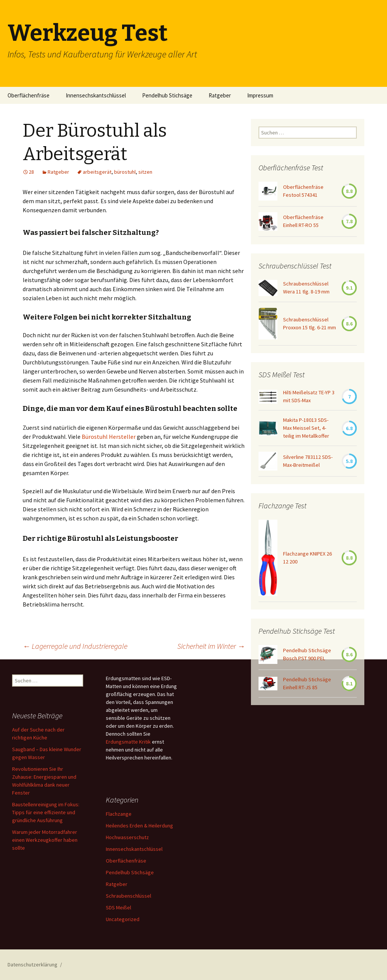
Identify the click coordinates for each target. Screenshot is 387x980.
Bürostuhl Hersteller (109, 437)
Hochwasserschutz (127, 837)
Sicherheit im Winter (211, 646)
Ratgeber (220, 95)
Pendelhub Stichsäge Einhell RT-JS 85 (307, 683)
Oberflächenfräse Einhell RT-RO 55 (303, 221)
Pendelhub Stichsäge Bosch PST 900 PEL (307, 654)
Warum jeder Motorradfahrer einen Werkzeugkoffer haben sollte (45, 840)
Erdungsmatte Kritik (128, 742)
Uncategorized (123, 919)
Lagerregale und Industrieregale (75, 646)
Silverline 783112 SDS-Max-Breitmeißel (308, 461)
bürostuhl (125, 172)
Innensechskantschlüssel (96, 95)
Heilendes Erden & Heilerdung (139, 826)
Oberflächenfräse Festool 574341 (303, 191)
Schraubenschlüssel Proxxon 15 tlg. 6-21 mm (310, 323)
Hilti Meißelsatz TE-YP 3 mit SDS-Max (309, 396)
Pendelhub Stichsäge (167, 95)
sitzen (145, 172)
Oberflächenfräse (29, 95)
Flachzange (119, 814)
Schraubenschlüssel (128, 896)
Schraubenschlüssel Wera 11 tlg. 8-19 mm (306, 288)
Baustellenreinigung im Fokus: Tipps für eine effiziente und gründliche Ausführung (46, 812)
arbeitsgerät (97, 172)
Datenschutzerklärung (33, 965)
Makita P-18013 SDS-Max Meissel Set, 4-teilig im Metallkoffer (306, 428)
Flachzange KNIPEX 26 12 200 (307, 558)
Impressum (260, 95)
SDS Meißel (118, 907)
